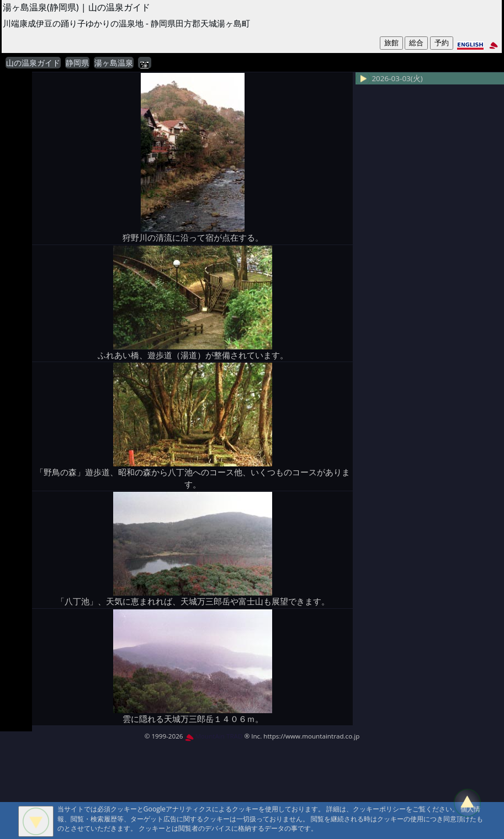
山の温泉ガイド (33, 63)
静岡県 (77, 63)
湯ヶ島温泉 (114, 63)
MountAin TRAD (214, 736)
